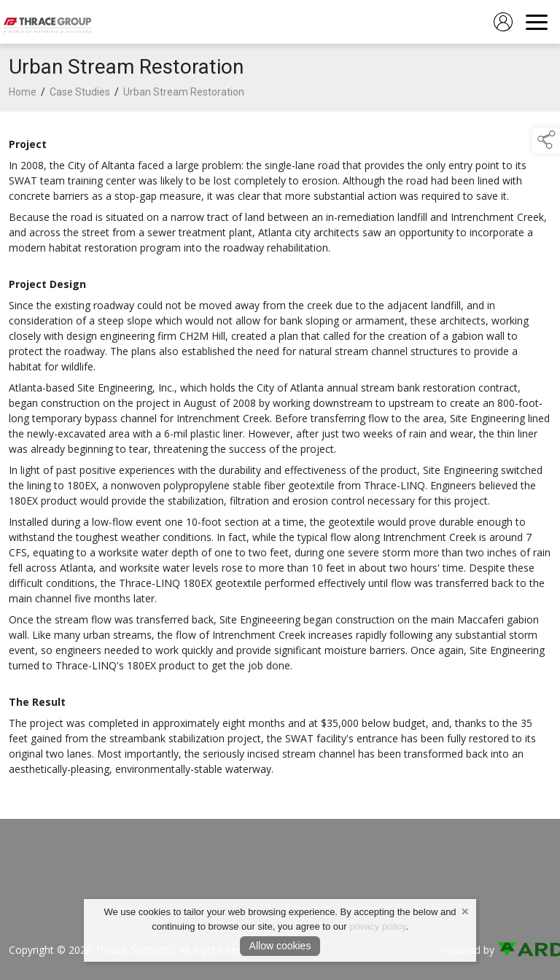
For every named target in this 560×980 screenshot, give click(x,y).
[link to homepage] (47, 22)
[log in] (503, 22)
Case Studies (80, 92)
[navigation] (537, 22)
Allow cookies (280, 946)
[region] (280, 456)
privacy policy (377, 926)
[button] (546, 141)
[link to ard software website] (524, 950)
